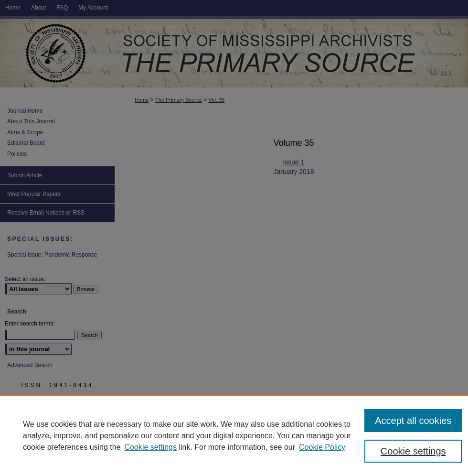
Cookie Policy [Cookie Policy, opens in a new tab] (322, 447)
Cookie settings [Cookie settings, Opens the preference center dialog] (413, 451)
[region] (234, 435)
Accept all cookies (413, 421)
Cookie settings (151, 447)
